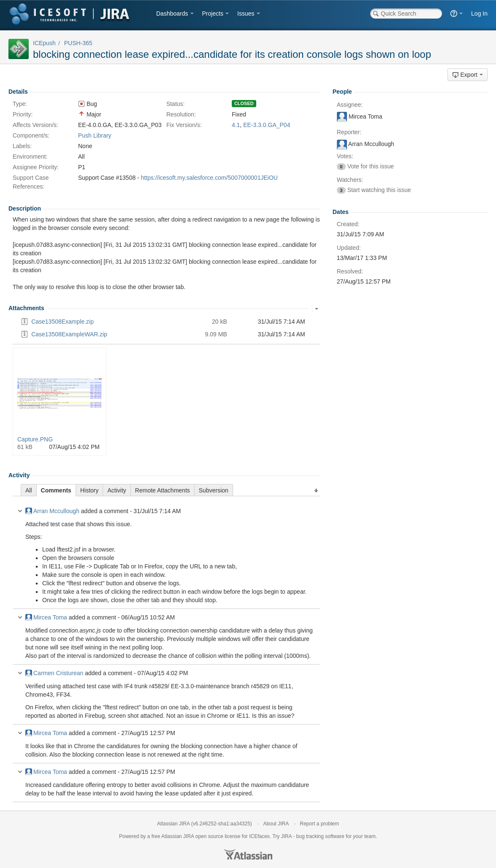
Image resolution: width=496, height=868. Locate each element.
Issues (246, 14)
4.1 (236, 125)
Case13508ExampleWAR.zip (69, 334)
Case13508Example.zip (62, 322)
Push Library (95, 135)
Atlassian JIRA (173, 824)
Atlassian (248, 854)
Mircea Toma (46, 617)
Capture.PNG (35, 439)
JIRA (188, 836)
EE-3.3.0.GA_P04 (267, 125)
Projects (213, 14)
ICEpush (44, 43)
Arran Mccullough (52, 511)
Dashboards (172, 14)
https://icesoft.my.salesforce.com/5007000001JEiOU (209, 178)
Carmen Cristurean (54, 673)
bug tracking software (320, 836)
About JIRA (276, 824)
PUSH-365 (78, 43)
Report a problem (319, 824)
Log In (479, 14)
